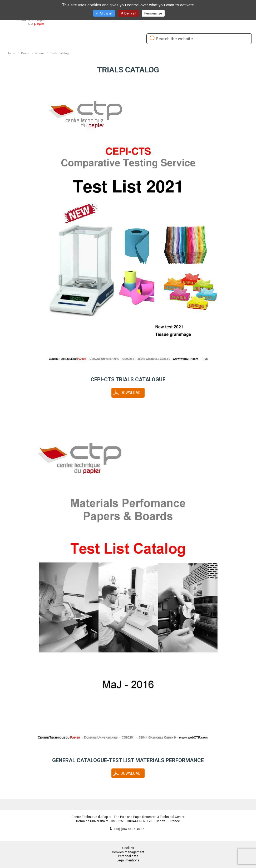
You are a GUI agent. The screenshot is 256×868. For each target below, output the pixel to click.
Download (131, 393)
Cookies (128, 848)
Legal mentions (128, 860)
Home (11, 53)
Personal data (128, 856)
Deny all (128, 13)
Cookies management (128, 852)
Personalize (153, 13)
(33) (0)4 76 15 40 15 (130, 829)
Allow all (104, 13)
